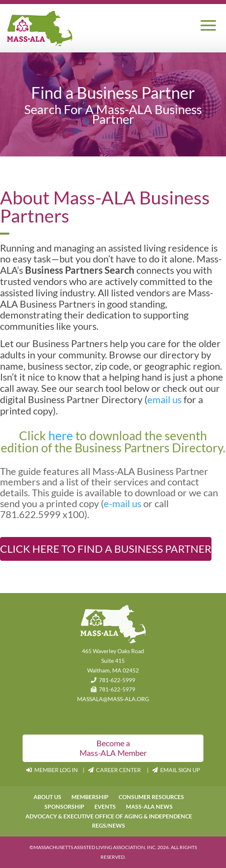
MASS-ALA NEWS (149, 807)
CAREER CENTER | (120, 770)
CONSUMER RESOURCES (151, 797)
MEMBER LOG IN (53, 770)
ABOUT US (47, 797)
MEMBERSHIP (90, 797)
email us (164, 399)
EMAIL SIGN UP (176, 770)
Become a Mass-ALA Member (113, 748)
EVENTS (105, 807)
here (62, 435)
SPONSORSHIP (64, 807)
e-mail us (122, 503)
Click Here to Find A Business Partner (106, 549)
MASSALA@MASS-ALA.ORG (113, 699)
